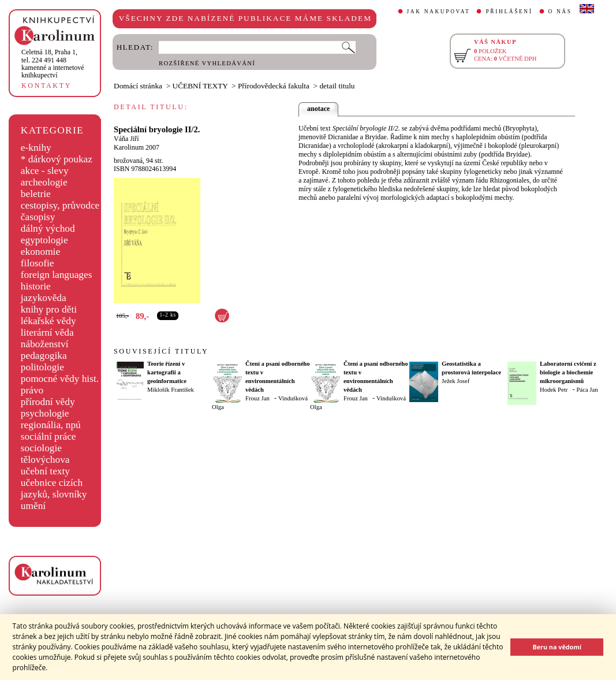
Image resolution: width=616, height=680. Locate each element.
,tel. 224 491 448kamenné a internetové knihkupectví (53, 64)
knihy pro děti (49, 309)
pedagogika (44, 356)
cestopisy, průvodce (60, 205)
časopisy (38, 217)
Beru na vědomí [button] (557, 647)
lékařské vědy (48, 321)
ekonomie (40, 252)
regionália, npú (51, 425)
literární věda (47, 332)
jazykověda (44, 298)
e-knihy (36, 148)
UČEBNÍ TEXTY (200, 86)
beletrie (36, 194)
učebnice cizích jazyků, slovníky (54, 488)
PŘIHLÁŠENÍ (509, 12)
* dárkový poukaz (57, 159)
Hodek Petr (554, 390)
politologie (42, 367)
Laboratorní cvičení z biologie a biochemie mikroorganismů (568, 372)
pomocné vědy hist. (60, 379)
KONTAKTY (46, 86)
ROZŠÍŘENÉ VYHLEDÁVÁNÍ (207, 63)
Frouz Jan (257, 398)
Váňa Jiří (126, 139)
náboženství (45, 344)
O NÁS (560, 12)
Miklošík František (171, 390)
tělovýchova (45, 460)
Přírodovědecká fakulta (274, 86)
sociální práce (48, 436)
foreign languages (57, 275)
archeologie (44, 182)
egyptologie (44, 240)
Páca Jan (587, 390)
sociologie (41, 448)
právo (32, 390)
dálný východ (48, 228)
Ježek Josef (456, 381)
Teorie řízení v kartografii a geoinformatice (167, 372)
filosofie (38, 263)
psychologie (45, 413)
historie (36, 286)
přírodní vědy (48, 402)
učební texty (45, 471)
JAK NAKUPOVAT (439, 12)
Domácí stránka (138, 86)
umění (33, 506)
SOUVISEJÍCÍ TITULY (161, 351)
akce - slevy (45, 171)
